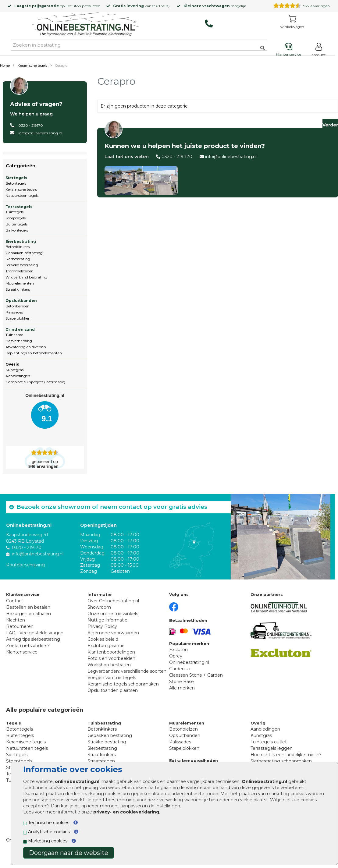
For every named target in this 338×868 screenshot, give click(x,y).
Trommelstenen (20, 271)
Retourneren (20, 626)
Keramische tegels (32, 66)
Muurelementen (20, 283)
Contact (15, 601)
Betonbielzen (183, 729)
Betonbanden (18, 306)
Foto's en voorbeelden (111, 658)
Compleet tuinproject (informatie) (35, 382)
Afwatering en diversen (26, 347)
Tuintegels (14, 212)
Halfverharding (19, 341)
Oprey (176, 656)
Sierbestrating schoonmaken (281, 761)
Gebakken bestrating (24, 253)
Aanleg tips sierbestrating (33, 639)
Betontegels (16, 183)
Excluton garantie (106, 646)
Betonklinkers (18, 247)
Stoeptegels (16, 218)
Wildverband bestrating (26, 277)
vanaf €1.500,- (142, 6)
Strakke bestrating (22, 265)
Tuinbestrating (104, 723)
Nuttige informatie (107, 620)
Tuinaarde (14, 335)
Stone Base (181, 682)
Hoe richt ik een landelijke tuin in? (286, 755)
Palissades (14, 312)
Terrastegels (19, 207)
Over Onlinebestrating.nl (113, 601)
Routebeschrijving (25, 565)
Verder (330, 125)
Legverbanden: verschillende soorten (127, 671)
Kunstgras (14, 370)
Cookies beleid (103, 639)
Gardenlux (180, 669)
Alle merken (182, 688)
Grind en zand (20, 329)
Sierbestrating (21, 241)
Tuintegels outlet (269, 742)
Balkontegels (17, 230)
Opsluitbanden (21, 301)
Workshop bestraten (109, 665)
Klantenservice (22, 652)
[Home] (86, 25)
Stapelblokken (18, 318)
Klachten (16, 620)
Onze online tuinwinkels (113, 614)
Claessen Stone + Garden (196, 675)
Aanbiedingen (18, 376)
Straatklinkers (18, 289)
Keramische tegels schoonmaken (123, 684)
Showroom (99, 607)
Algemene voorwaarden (113, 633)
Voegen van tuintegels (112, 678)
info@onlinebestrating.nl (40, 133)
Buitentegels (16, 224)
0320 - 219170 (31, 125)
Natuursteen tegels (22, 195)
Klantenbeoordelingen (111, 652)
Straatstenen (101, 761)
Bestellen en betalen (28, 607)
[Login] (319, 51)
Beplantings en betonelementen (34, 353)
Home (5, 66)
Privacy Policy (102, 626)
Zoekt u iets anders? (28, 646)
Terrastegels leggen (272, 748)
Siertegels (16, 178)
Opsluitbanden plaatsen (113, 690)
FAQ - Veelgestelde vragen (35, 633)
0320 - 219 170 (177, 157)
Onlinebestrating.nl (189, 662)
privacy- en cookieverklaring (126, 812)
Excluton (73, 6)
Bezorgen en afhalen (28, 614)
